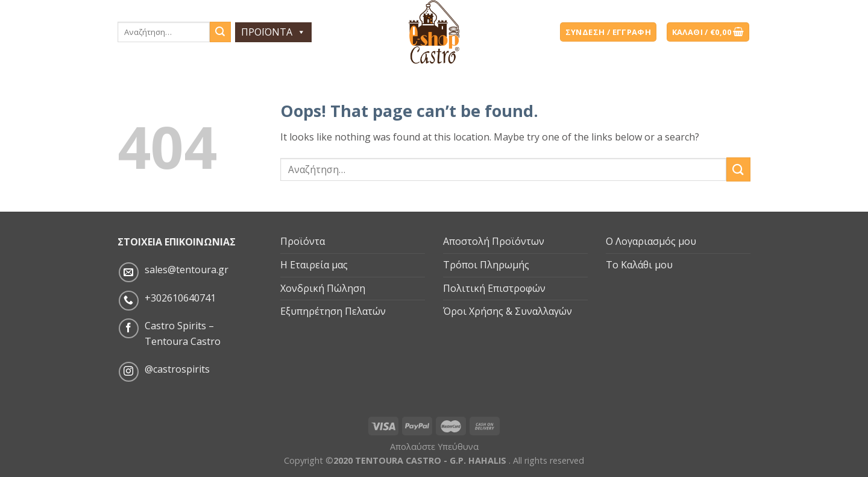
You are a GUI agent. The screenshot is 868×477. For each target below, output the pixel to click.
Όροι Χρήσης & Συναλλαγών (508, 311)
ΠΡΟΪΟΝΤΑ (273, 32)
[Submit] (738, 169)
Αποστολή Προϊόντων (494, 241)
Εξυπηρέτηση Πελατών (333, 311)
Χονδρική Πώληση (323, 288)
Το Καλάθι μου (639, 265)
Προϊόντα (303, 241)
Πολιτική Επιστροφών (494, 288)
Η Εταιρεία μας (314, 265)
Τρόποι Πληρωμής (486, 265)
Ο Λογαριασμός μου (651, 241)
